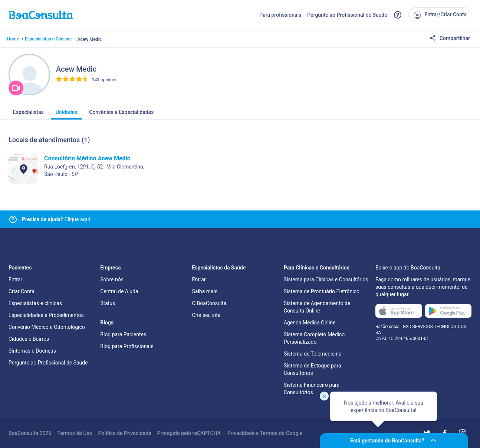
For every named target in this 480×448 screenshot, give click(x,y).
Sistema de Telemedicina (313, 354)
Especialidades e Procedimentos (46, 315)
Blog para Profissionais (127, 346)
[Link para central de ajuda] (13, 219)
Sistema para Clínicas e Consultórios (326, 279)
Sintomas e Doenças (32, 351)
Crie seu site (206, 315)
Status (108, 303)
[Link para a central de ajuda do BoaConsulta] (398, 15)
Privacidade (241, 433)
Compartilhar (450, 39)
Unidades (67, 114)
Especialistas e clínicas (35, 303)
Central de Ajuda (119, 291)
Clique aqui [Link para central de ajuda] (56, 219)
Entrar (15, 279)
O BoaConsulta (209, 303)
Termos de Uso (75, 433)
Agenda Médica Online (310, 323)
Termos (269, 433)
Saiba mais (205, 291)
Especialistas (28, 114)
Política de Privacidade (125, 433)
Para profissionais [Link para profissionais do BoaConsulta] (280, 15)
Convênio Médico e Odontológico (47, 327)
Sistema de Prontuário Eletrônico (322, 291)
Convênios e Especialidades (121, 114)
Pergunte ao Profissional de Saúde (347, 15)
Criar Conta (22, 291)
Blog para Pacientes (123, 334)
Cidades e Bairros (29, 339)
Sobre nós (112, 279)
